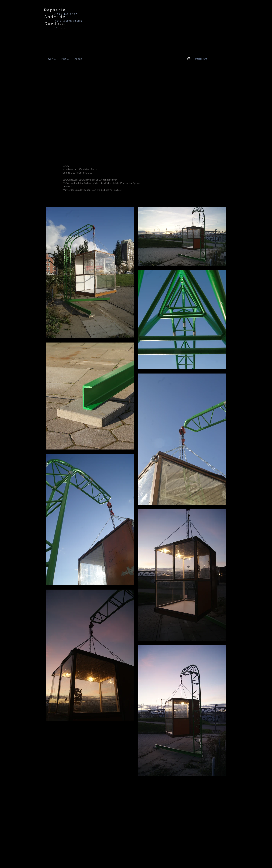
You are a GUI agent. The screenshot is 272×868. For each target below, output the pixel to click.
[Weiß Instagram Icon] (189, 59)
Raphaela (55, 10)
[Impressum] (201, 59)
